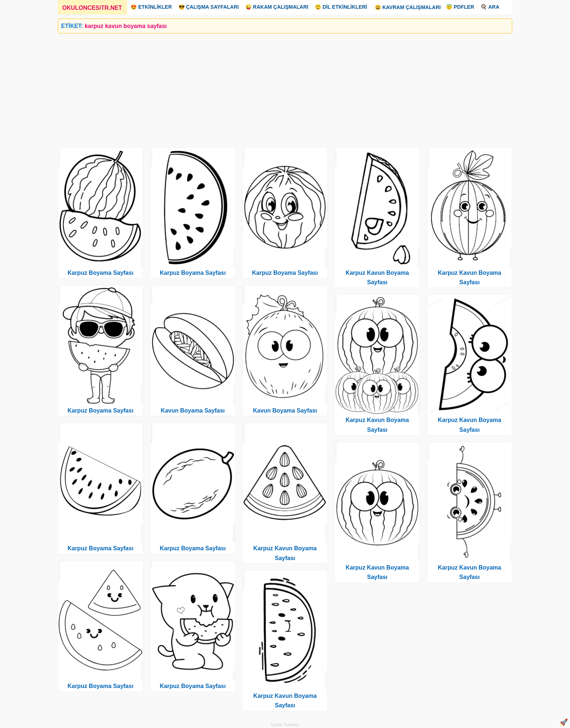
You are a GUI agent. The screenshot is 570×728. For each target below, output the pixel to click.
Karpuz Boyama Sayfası (101, 273)
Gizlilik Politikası (285, 725)
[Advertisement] (276, 88)
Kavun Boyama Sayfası (193, 411)
